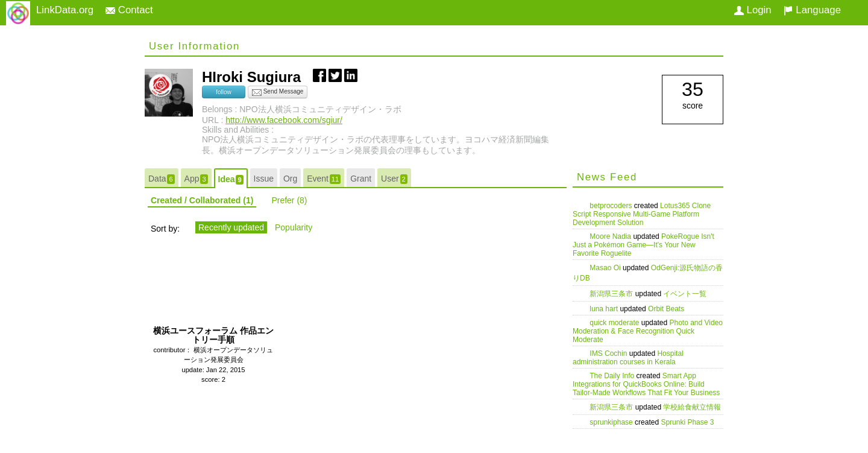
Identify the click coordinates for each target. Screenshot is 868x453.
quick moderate (615, 323)
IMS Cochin (609, 353)
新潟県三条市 (612, 294)
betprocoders (612, 206)
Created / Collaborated (202, 200)
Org (290, 179)
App (196, 179)
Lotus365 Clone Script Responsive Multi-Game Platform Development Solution (642, 214)
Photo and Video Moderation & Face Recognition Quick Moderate (648, 331)
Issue (264, 179)
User (394, 179)
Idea (231, 179)
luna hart (605, 309)
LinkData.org (65, 10)
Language (812, 10)
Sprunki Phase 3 (687, 422)
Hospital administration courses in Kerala (628, 358)
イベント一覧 (685, 294)
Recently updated (231, 227)
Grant (361, 179)
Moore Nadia (611, 236)
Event (324, 179)
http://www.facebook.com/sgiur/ (284, 120)
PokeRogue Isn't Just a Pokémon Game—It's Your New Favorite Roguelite (643, 245)
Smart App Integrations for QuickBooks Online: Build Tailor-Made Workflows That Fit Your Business (646, 384)
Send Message (278, 92)
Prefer (289, 200)
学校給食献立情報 (692, 407)
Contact (129, 10)
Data (162, 179)
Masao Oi (606, 268)
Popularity (294, 227)
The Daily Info (613, 376)
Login (753, 10)
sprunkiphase (612, 422)
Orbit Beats (666, 309)
